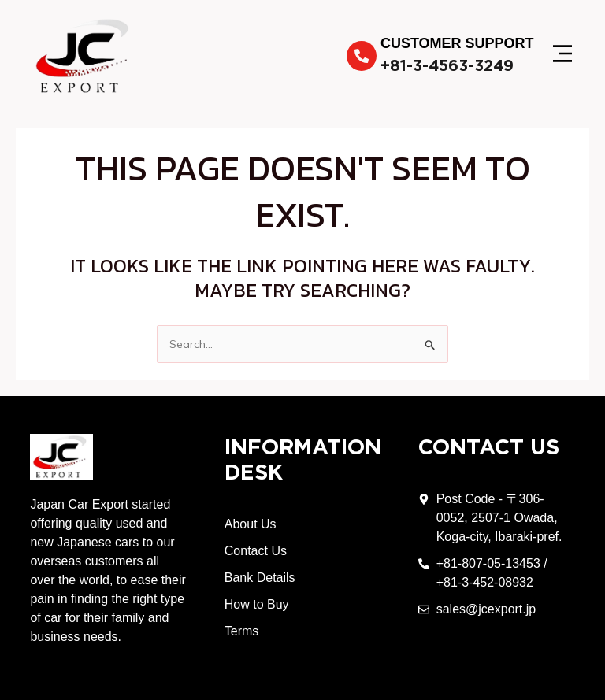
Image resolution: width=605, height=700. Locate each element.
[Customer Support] (362, 56)
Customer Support (457, 43)
